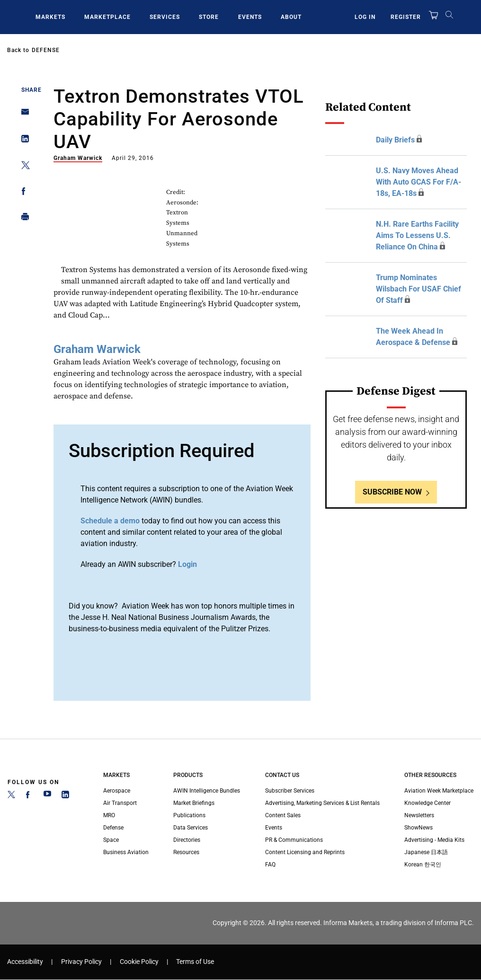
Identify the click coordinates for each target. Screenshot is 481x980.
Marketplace (107, 17)
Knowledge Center (428, 803)
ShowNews (419, 828)
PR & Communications (294, 840)
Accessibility (25, 962)
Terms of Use (195, 962)
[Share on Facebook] (22, 193)
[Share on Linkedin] (22, 141)
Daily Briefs (395, 140)
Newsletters (419, 815)
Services (165, 17)
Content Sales (283, 815)
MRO (109, 815)
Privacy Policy (81, 962)
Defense (46, 50)
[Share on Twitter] (22, 167)
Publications (189, 815)
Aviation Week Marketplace (439, 791)
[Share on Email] (22, 115)
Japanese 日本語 (426, 852)
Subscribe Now (392, 492)
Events (250, 17)
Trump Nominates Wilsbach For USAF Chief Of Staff (419, 289)
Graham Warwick (78, 158)
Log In (365, 17)
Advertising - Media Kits (434, 840)
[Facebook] (29, 796)
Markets (50, 17)
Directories (187, 840)
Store (209, 17)
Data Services (191, 828)
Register (406, 17)
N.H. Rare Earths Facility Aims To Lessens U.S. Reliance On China (417, 235)
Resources (186, 852)
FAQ (270, 865)
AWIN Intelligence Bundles (207, 791)
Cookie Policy (139, 962)
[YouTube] (47, 796)
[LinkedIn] (65, 796)
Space (111, 840)
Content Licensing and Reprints (305, 852)
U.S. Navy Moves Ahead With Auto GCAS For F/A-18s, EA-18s (419, 182)
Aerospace (117, 791)
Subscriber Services (290, 791)
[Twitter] (11, 796)
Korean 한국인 (423, 865)
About (291, 17)
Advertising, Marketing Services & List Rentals (322, 803)
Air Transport (120, 803)
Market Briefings (194, 803)
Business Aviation (126, 852)
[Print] (22, 219)
